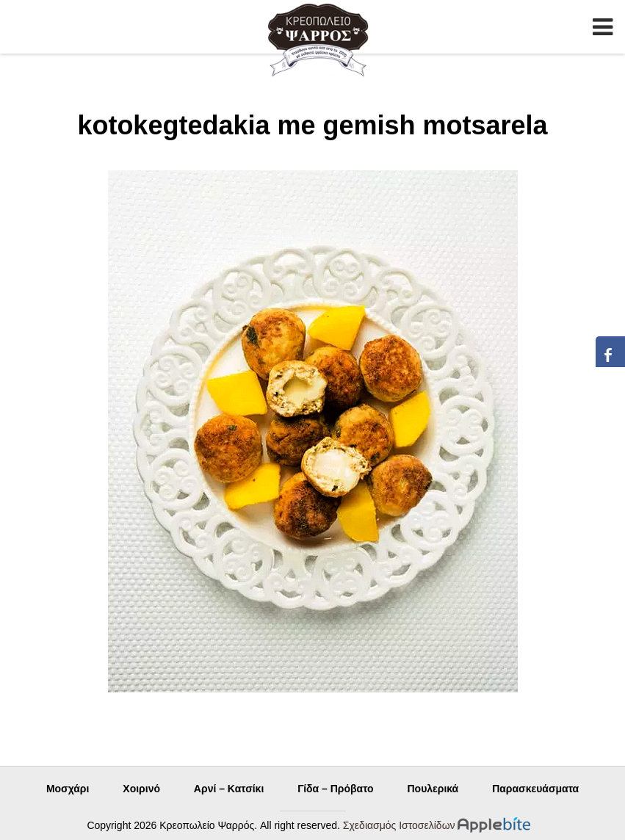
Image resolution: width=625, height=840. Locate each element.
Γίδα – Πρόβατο (335, 789)
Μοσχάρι (68, 789)
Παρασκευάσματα (535, 789)
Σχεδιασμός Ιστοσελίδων (399, 825)
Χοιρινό (141, 789)
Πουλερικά (433, 789)
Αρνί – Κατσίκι (229, 789)
